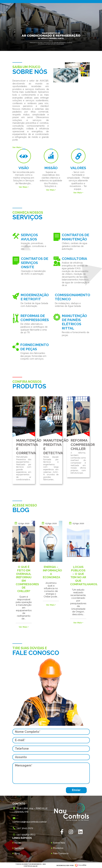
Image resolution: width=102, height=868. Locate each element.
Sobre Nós (59, 843)
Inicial (18, 843)
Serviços (19, 848)
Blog (17, 853)
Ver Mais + (17, 147)
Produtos (58, 848)
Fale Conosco (61, 853)
